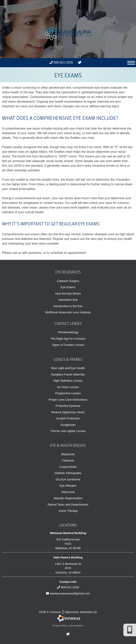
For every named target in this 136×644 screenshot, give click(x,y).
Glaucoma (68, 492)
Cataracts (68, 460)
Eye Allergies (68, 486)
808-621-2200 (61, 62)
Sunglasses (68, 425)
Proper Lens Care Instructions (68, 400)
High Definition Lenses (68, 381)
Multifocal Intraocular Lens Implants (68, 312)
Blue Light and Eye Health (68, 368)
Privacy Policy (60, 626)
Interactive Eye (68, 300)
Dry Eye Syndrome (68, 479)
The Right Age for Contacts (68, 339)
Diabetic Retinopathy (68, 473)
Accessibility (77, 626)
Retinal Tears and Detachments (68, 504)
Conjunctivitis (68, 467)
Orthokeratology (68, 332)
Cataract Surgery (68, 281)
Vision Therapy (68, 511)
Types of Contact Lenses (68, 345)
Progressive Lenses (68, 393)
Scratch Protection (68, 418)
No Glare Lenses (68, 387)
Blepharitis (68, 454)
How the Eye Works (68, 293)
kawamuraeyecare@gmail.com (68, 593)
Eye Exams (68, 287)
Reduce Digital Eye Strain (68, 412)
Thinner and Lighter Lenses (68, 431)
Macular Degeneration (68, 498)
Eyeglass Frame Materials (68, 374)
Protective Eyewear (68, 406)
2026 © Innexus (68, 612)
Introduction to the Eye (68, 306)
